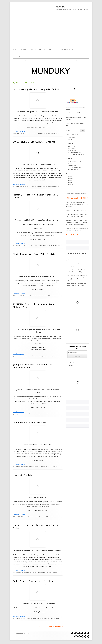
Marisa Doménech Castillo (73, 256)
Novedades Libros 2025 (73, 113)
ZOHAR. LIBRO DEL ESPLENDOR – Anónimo (34, 142)
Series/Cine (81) (72, 150)
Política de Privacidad (73, 53)
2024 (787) (70, 180)
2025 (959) (70, 178)
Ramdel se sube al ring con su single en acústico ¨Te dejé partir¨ (76, 278)
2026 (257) (70, 176)
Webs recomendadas (18, 53)
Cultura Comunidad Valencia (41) (76, 154)
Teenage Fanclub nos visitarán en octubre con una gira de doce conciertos (76, 258)
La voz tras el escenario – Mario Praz (30, 422)
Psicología (42, 50)
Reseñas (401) (71, 163)
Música (33, 50)
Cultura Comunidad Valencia (65, 50)
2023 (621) (70, 182)
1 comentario (50, 517)
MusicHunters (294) (73, 169)
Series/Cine (51, 50)
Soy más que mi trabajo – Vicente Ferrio (76, 210)
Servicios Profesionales (50, 53)
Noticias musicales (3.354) (74, 161)
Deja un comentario (54, 133)
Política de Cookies (18, 57)
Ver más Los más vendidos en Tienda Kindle (76, 194)
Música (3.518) (71, 146)
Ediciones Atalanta (36, 133)
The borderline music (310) (74, 167)
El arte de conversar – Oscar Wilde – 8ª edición (35, 254)
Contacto (62, 53)
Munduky (60, 7)
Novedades (44, 133)
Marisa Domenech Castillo (73, 276)
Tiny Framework (20, 633)
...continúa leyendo (19, 131)
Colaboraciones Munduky (33, 53)
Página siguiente (55, 626)
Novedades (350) (72, 165)
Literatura (24, 50)
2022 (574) (70, 184)
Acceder (26, 633)
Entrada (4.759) (71, 138)
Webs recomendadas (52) (74, 152)
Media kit (15, 50)
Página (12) (70, 140)
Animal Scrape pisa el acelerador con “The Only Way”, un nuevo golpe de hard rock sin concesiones (77, 204)
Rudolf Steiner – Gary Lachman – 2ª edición (33, 581)
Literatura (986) (72, 148)
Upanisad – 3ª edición (23, 475)
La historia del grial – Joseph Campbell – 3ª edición (36, 89)
